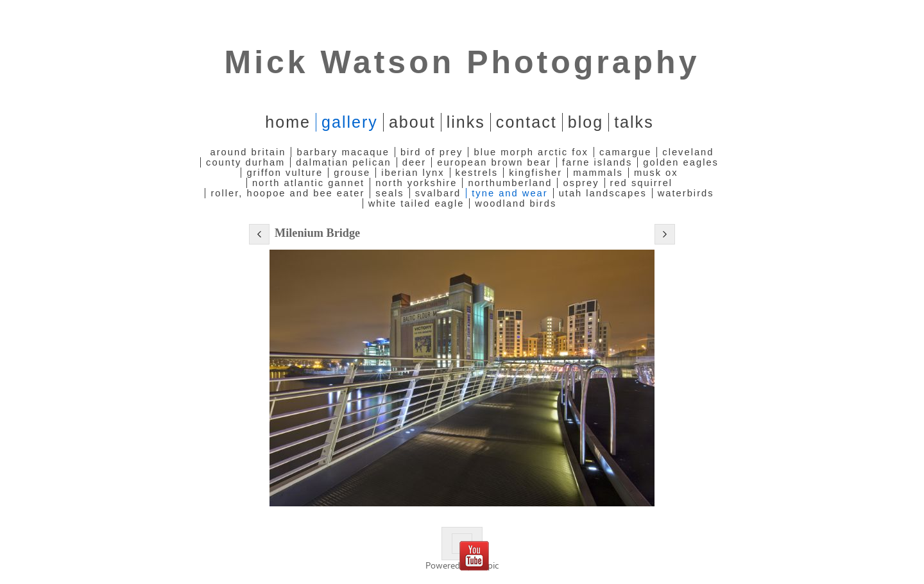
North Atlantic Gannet (308, 183)
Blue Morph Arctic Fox (531, 152)
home (288, 122)
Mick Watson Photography (462, 62)
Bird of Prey (432, 152)
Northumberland (510, 183)
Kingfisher (535, 173)
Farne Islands (597, 162)
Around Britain (248, 152)
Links (466, 122)
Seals (389, 193)
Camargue (625, 152)
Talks (634, 122)
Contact (526, 122)
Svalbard (438, 193)
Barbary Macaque (343, 152)
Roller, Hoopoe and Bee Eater (287, 193)
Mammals (598, 173)
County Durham (245, 162)
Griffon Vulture (285, 173)
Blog (586, 122)
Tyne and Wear (509, 193)
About (412, 122)
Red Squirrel (642, 183)
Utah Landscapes (603, 193)
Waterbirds (686, 193)
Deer (414, 162)
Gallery (350, 122)
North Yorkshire (416, 183)
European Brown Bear (494, 162)
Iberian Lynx (413, 173)
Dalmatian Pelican (343, 162)
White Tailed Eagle (416, 203)
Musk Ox (656, 173)
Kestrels (477, 173)
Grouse (352, 173)
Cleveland (688, 152)
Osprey (581, 183)
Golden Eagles (681, 162)
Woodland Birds (516, 203)
